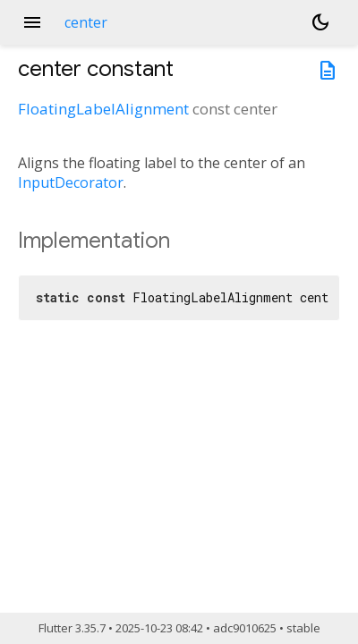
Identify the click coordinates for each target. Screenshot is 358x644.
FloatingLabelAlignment (103, 109)
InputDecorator (71, 182)
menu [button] (32, 22)
